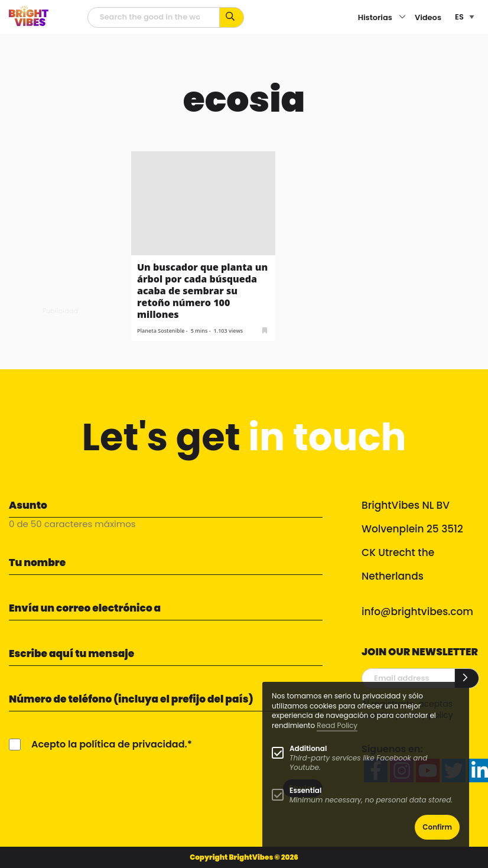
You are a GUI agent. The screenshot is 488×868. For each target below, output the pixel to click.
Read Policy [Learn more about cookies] (337, 725)
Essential (305, 790)
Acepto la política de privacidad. (109, 744)
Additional (308, 748)
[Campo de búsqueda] (154, 17)
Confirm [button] (437, 827)
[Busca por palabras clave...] (232, 17)
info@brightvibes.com (417, 612)
